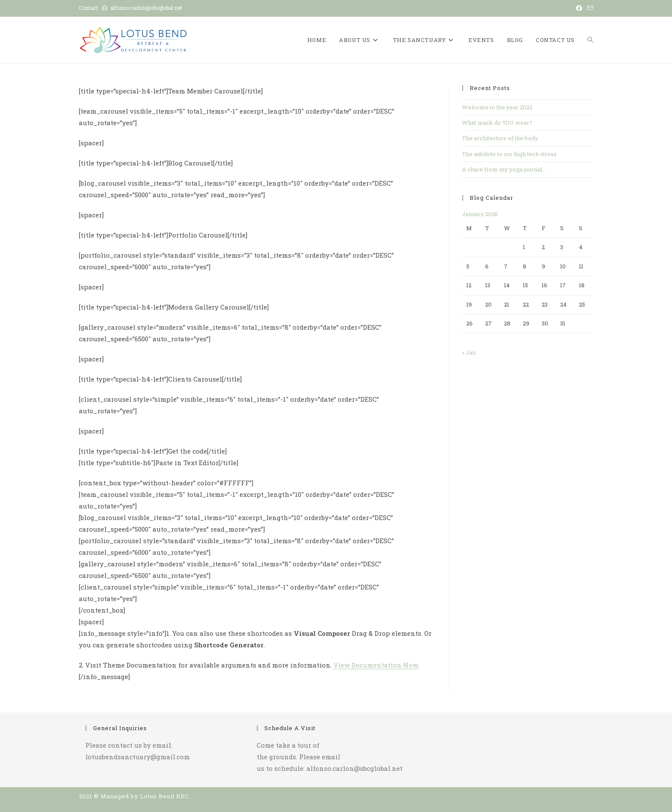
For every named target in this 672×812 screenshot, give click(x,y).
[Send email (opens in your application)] (589, 8)
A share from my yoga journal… (504, 169)
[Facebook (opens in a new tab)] (579, 8)
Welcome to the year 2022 (497, 107)
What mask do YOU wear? (497, 123)
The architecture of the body (500, 138)
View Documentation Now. (376, 665)
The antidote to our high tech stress (509, 154)
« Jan (469, 352)
